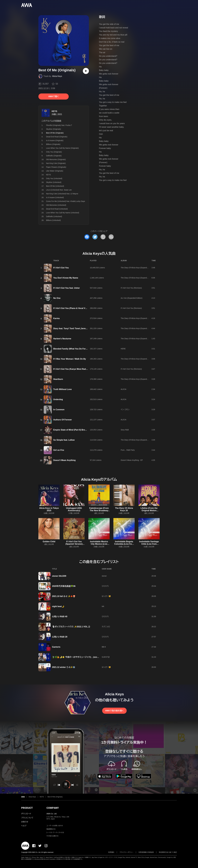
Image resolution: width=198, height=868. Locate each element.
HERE (123, 349)
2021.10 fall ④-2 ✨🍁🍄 (64, 596)
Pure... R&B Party (128, 450)
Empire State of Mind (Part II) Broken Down (74, 430)
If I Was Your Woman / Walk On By (70, 359)
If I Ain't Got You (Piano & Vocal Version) (73, 308)
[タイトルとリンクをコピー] (103, 237)
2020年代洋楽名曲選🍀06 (64, 586)
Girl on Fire (59, 450)
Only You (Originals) (54, 152)
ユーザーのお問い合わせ (55, 826)
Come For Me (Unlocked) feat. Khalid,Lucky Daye (66, 201)
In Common (59, 410)
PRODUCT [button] (27, 808)
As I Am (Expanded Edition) (132, 298)
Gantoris (56, 647)
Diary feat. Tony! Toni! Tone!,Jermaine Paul (74, 328)
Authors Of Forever (63, 420)
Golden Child (49, 542)
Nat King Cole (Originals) (56, 163)
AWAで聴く (54, 96)
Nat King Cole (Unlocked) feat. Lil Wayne (62, 194)
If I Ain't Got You (61, 268)
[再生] (86, 71)
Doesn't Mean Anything (64, 460)
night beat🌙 (58, 606)
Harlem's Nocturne (62, 339)
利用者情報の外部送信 (146, 852)
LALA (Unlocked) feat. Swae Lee (59, 190)
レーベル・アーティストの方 (55, 833)
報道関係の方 (51, 829)
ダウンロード (26, 814)
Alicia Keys (57, 76)
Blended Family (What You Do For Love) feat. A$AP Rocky (81, 349)
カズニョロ (106, 627)
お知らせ (25, 822)
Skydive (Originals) (53, 129)
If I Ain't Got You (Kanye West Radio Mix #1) (74, 369)
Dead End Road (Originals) (57, 137)
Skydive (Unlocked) (54, 182)
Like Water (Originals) (55, 171)
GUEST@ (106, 657)
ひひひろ (105, 586)
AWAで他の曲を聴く (114, 711)
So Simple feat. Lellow (64, 440)
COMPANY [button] (53, 808)
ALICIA (123, 389)
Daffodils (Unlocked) (54, 216)
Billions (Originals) (53, 144)
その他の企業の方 (52, 836)
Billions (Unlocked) (53, 220)
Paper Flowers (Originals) (56, 167)
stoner (104, 576)
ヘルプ (24, 826)
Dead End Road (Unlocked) (57, 209)
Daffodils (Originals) (54, 156)
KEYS (54, 111)
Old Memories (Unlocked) (56, 205)
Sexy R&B (125, 430)
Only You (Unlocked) (54, 178)
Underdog (58, 399)
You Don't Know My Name (66, 278)
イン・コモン (125, 409)
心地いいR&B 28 (60, 637)
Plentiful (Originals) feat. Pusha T (59, 125)
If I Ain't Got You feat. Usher (67, 288)
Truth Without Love (63, 389)
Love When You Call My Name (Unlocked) (63, 213)
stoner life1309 (59, 576)
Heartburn (58, 379)
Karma (56, 318)
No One (57, 298)
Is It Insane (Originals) (55, 140)
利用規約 (111, 852)
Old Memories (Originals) (56, 159)
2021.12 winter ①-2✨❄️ (64, 667)
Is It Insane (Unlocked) (55, 197)
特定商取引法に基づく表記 (168, 852)
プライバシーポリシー (126, 852)
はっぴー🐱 (106, 596)
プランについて (27, 818)
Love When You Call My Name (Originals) (62, 148)
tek (103, 606)
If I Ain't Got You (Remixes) (131, 288)
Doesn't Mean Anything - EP (132, 460)
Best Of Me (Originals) (55, 797)
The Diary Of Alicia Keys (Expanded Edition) (138, 268)
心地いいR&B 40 (60, 617)
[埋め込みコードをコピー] (111, 237)
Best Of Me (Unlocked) (55, 186)
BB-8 (104, 647)
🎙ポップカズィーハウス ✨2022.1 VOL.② (71, 627)
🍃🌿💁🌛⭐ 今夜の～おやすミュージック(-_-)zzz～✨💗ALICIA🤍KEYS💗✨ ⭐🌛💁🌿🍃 (95, 657)
